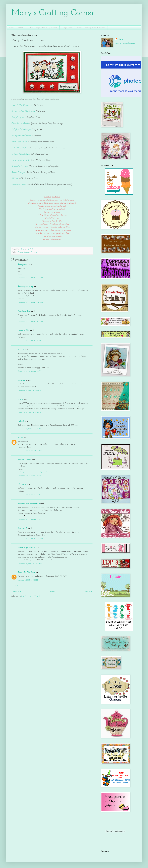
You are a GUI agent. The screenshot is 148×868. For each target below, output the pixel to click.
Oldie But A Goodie (20, 123)
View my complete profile (125, 43)
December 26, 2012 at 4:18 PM (30, 495)
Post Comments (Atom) (31, 596)
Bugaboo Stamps (24, 252)
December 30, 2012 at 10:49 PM (30, 539)
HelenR (21, 421)
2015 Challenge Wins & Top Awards (43, 28)
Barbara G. (23, 529)
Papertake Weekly (20, 185)
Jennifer (21, 380)
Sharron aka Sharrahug (29, 504)
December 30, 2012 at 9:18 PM (30, 520)
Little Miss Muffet (20, 148)
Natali (21, 350)
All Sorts (15, 179)
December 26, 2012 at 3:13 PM (30, 476)
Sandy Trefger (24, 460)
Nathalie (22, 485)
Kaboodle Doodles (19, 166)
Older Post (88, 592)
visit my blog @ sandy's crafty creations (34, 472)
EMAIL (21, 28)
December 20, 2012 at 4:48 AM (30, 303)
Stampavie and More (21, 136)
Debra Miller (24, 331)
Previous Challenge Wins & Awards (91, 28)
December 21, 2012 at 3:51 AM (30, 412)
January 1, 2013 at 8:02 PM (28, 580)
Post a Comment (21, 586)
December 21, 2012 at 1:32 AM (30, 391)
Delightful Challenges (21, 130)
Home (11, 28)
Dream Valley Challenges (23, 111)
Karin (21, 438)
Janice (21, 399)
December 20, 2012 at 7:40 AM (30, 322)
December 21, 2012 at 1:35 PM (29, 429)
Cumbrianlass (24, 311)
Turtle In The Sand (27, 572)
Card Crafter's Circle (20, 160)
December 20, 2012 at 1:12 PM (29, 341)
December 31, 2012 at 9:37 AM (30, 564)
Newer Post (16, 592)
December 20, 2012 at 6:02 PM (30, 371)
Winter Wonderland (21, 154)
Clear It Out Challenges (22, 105)
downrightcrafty (26, 287)
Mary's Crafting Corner (53, 13)
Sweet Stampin (18, 172)
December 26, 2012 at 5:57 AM (30, 451)
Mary (120, 39)
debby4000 (23, 265)
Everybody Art (18, 117)
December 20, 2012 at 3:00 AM (30, 278)
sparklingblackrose (26, 548)
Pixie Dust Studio (19, 142)
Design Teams (67, 28)
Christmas (35, 252)
